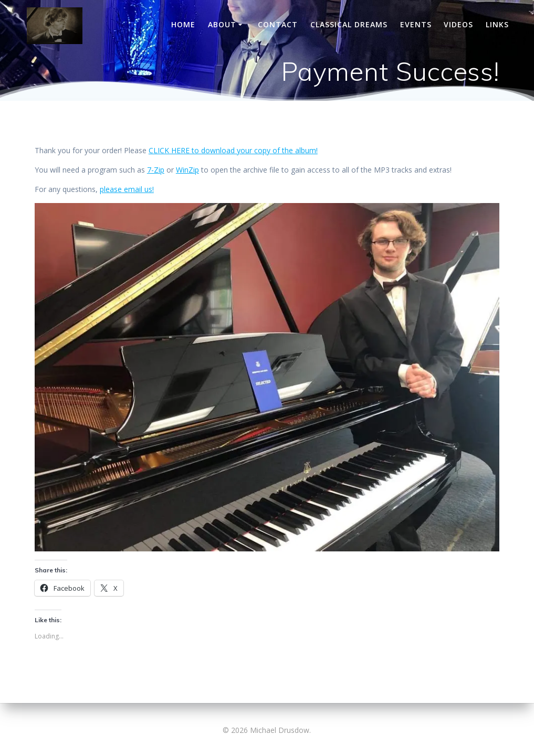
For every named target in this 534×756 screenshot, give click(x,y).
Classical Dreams (349, 24)
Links (497, 24)
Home (183, 24)
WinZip (187, 170)
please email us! (127, 189)
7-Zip (156, 170)
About (222, 24)
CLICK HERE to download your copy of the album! (233, 150)
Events (416, 24)
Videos (458, 24)
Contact (278, 24)
